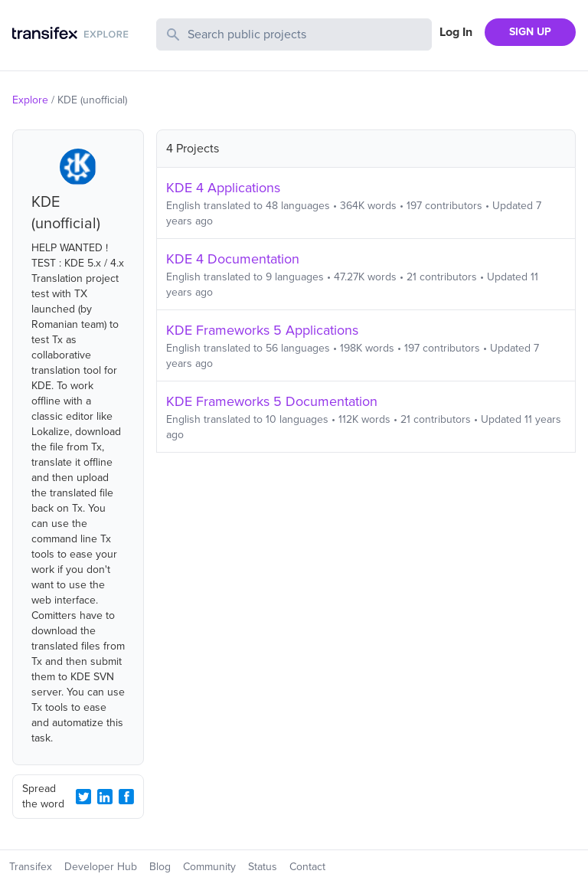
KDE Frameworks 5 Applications (262, 330)
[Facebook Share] (126, 797)
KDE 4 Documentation (233, 259)
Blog (160, 867)
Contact (307, 867)
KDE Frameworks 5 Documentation (272, 401)
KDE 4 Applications (223, 188)
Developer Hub (101, 867)
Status (263, 867)
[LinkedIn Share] (105, 797)
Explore (30, 100)
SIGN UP (530, 32)
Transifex (31, 867)
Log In (456, 32)
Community (209, 867)
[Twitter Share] (83, 797)
